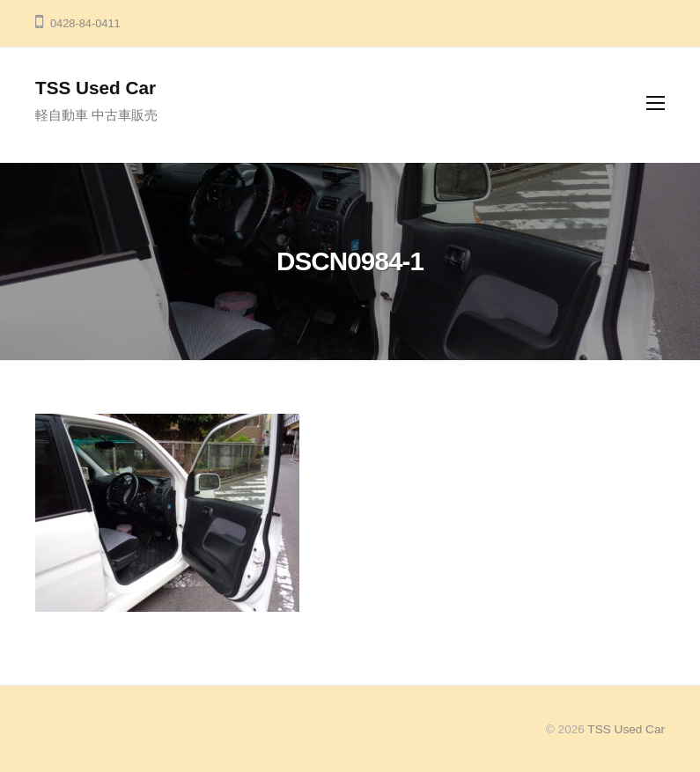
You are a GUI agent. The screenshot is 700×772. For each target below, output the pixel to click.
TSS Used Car (96, 88)
